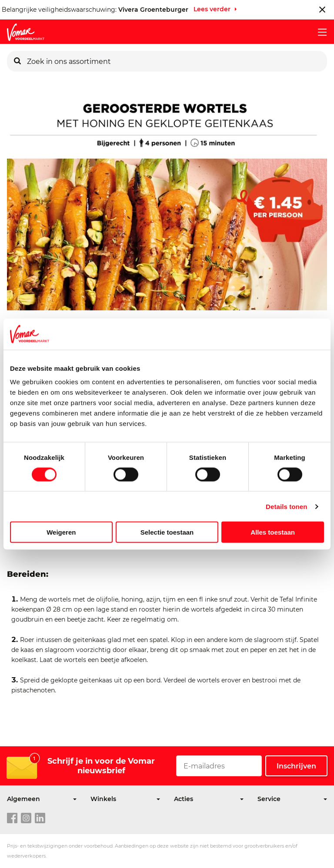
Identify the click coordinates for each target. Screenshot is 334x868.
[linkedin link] (40, 818)
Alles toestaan (273, 532)
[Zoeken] (17, 61)
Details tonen (286, 506)
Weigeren (61, 532)
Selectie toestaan (167, 532)
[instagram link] (26, 818)
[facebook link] (12, 818)
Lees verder (212, 9)
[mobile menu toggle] (319, 32)
